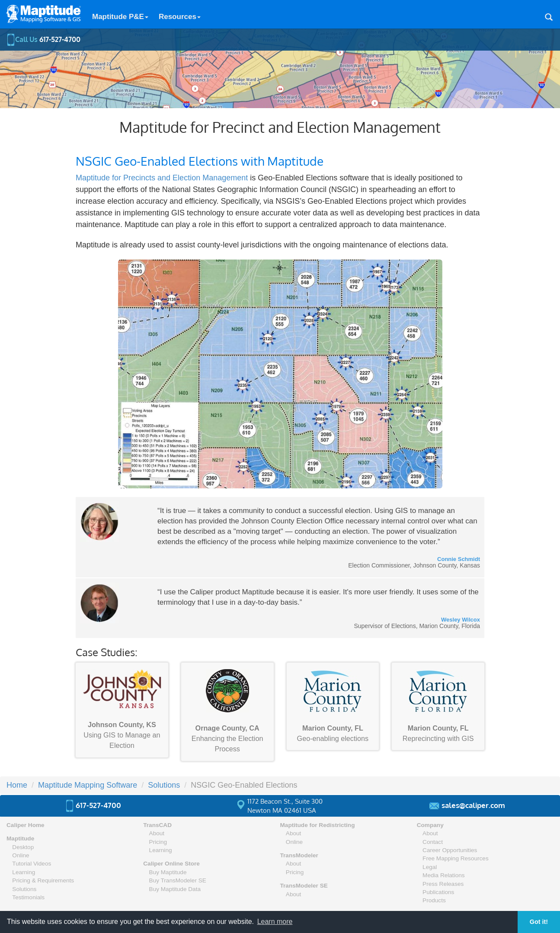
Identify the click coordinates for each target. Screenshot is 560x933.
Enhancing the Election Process (227, 711)
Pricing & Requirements (43, 880)
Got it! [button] (539, 922)
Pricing (158, 842)
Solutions (164, 785)
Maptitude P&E (120, 17)
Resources (180, 17)
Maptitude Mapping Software (88, 785)
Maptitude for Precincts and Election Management (162, 178)
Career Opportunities (450, 850)
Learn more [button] (275, 922)
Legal (430, 867)
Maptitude (20, 838)
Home (17, 785)
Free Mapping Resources (456, 858)
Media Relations (443, 875)
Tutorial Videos (32, 864)
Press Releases (443, 884)
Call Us (43, 39)
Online (21, 855)
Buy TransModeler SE (178, 880)
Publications (438, 892)
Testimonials (28, 897)
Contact (433, 842)
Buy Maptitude (168, 872)
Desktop (23, 847)
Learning (24, 872)
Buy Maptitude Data (175, 889)
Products (434, 900)
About (157, 833)
